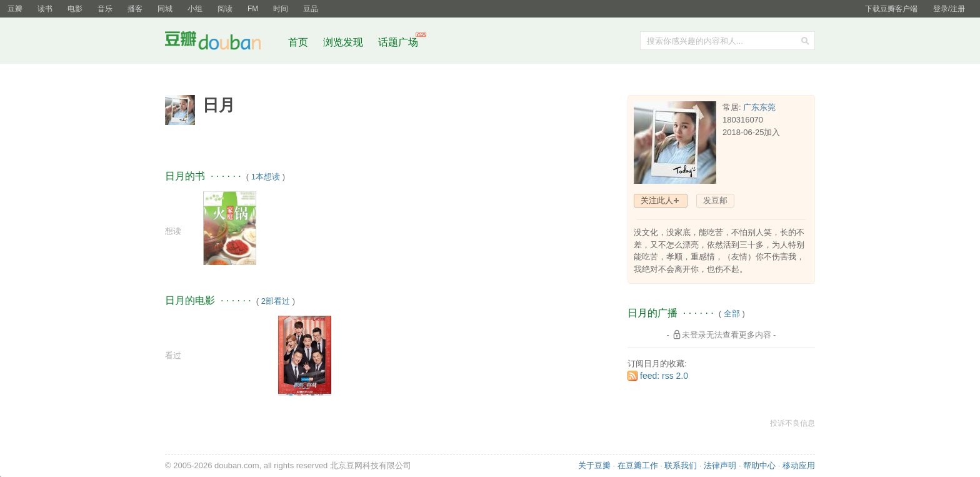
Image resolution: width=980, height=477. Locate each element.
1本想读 (266, 177)
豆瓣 (15, 9)
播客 (135, 9)
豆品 (311, 9)
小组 (195, 9)
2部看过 (276, 301)
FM (253, 9)
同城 (165, 9)
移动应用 (799, 465)
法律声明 (720, 465)
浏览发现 (344, 42)
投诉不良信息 (792, 423)
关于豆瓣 (594, 465)
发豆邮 (715, 200)
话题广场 (398, 42)
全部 (732, 314)
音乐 (105, 9)
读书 (45, 9)
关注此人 (657, 200)
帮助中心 (759, 465)
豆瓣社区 (222, 43)
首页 (298, 42)
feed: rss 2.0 (664, 376)
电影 (75, 9)
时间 (281, 9)
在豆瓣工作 (638, 465)
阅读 (225, 9)
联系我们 (681, 465)
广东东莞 (759, 107)
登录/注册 (949, 9)
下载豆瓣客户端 (891, 9)
